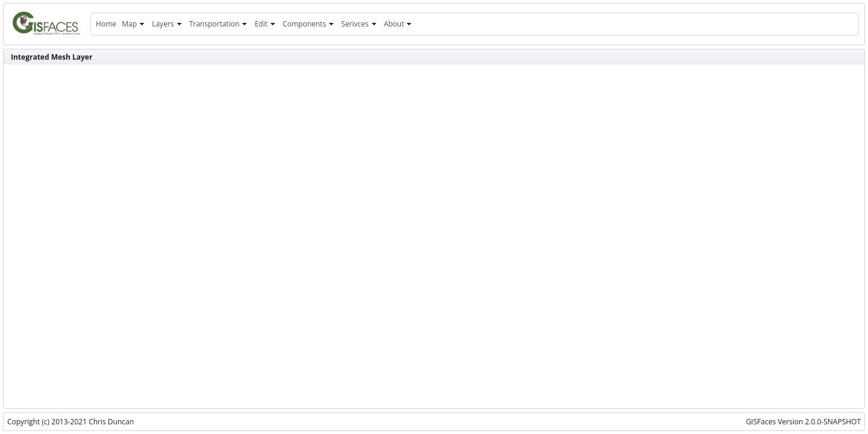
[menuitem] (106, 24)
